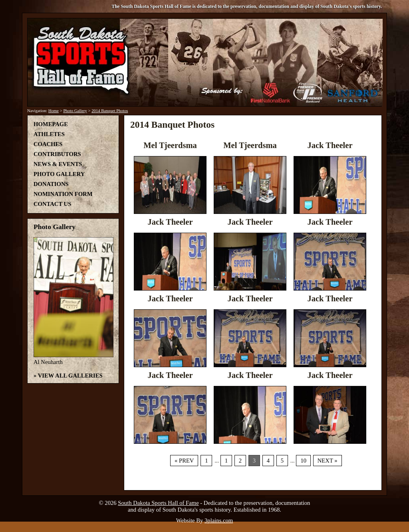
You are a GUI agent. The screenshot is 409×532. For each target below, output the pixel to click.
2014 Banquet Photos (110, 111)
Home (54, 111)
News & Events (58, 164)
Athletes (49, 134)
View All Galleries (70, 376)
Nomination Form (63, 194)
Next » (328, 461)
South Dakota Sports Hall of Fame (158, 503)
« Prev (184, 461)
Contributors (57, 154)
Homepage (51, 124)
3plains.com (219, 520)
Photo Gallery (75, 111)
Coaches (48, 144)
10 (303, 461)
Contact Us (52, 204)
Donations (51, 184)
